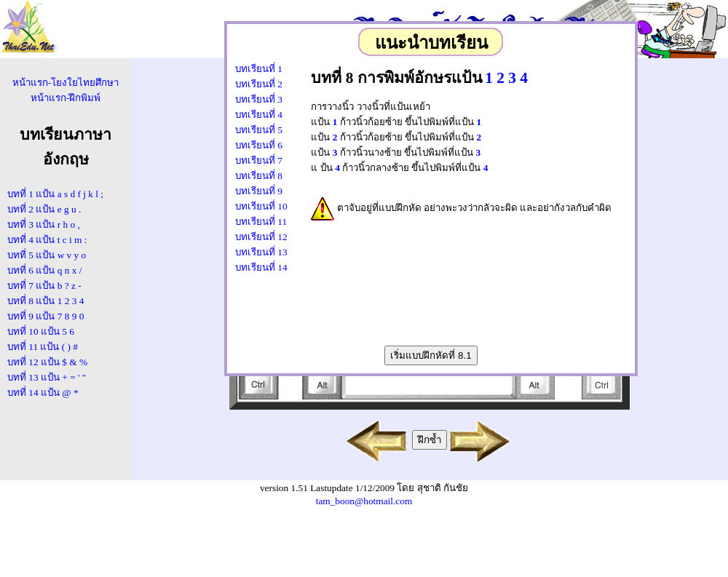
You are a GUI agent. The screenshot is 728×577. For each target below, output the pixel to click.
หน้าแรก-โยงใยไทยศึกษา (66, 83)
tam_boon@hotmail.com (364, 501)
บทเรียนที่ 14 (261, 267)
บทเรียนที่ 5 (259, 130)
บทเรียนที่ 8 (259, 176)
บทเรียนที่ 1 (259, 69)
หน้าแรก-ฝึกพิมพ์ (66, 98)
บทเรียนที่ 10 (261, 206)
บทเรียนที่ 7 (259, 160)
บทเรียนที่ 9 (259, 191)
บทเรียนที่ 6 (259, 145)
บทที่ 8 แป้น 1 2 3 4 (45, 301)
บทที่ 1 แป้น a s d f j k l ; (55, 194)
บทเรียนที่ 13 (261, 252)
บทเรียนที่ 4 (259, 115)
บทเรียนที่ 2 (259, 84)
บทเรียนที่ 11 (261, 222)
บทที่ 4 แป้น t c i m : (47, 240)
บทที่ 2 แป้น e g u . (44, 209)
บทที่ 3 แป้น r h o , (44, 224)
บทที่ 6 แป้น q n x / (44, 270)
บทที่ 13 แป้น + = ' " (47, 377)
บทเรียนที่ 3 (259, 99)
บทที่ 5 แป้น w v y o (47, 255)
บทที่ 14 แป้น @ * (43, 393)
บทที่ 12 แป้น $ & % (47, 362)
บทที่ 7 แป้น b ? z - (44, 286)
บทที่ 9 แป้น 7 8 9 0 (45, 316)
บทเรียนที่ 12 (261, 237)
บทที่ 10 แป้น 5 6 (41, 331)
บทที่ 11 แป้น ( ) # (43, 347)
